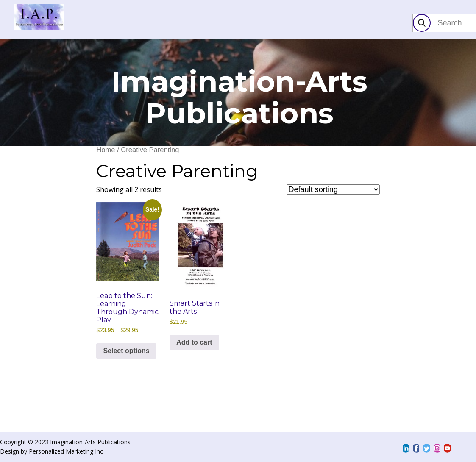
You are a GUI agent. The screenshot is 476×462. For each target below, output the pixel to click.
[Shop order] (333, 189)
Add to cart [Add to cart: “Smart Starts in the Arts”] (194, 342)
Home (106, 150)
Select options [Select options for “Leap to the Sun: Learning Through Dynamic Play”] (126, 351)
